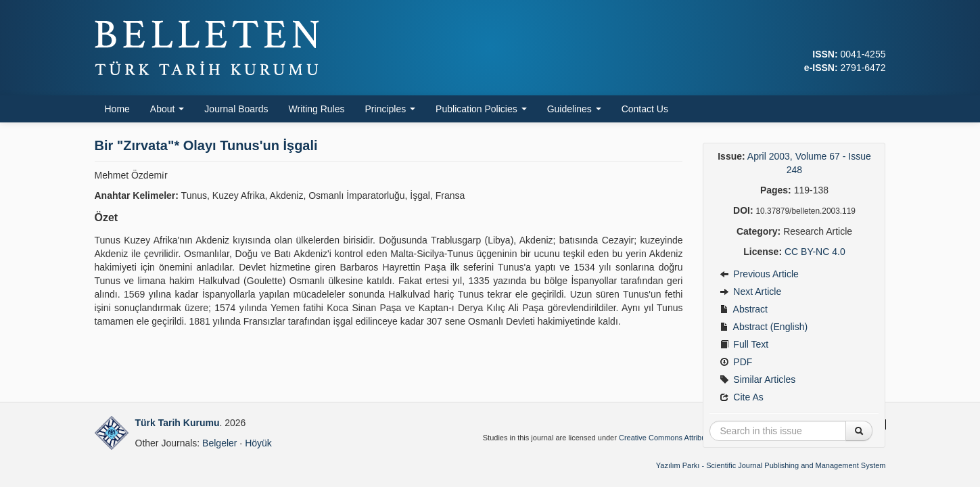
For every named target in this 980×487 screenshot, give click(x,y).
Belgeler (219, 443)
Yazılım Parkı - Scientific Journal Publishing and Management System (771, 465)
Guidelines (574, 109)
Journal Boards (236, 109)
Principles (391, 109)
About (167, 109)
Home (117, 109)
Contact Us (645, 109)
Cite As (741, 397)
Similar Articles (757, 379)
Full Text (744, 344)
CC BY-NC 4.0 (815, 252)
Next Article (750, 292)
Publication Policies (481, 109)
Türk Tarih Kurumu (178, 423)
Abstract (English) (764, 327)
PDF (736, 362)
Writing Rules (317, 109)
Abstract (743, 309)
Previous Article (759, 274)
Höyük (258, 443)
